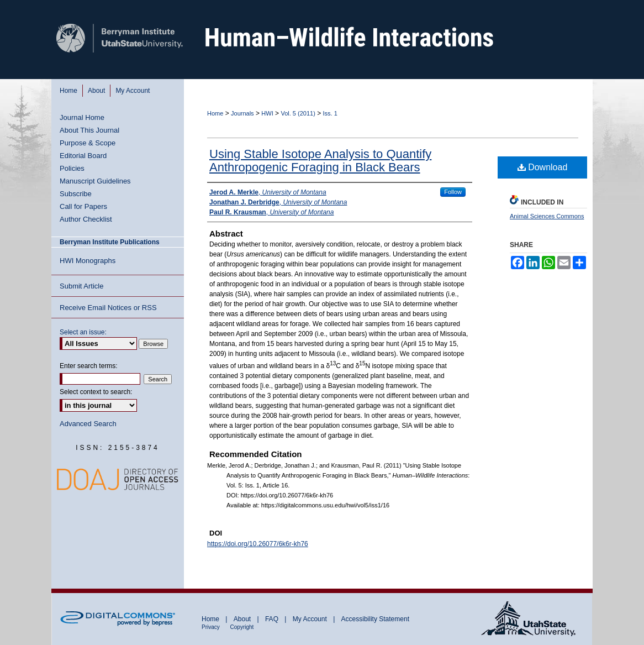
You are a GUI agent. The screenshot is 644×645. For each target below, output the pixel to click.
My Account (311, 619)
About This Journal (89, 130)
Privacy (212, 627)
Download (543, 167)
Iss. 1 (330, 113)
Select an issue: (83, 332)
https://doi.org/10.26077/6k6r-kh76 (258, 544)
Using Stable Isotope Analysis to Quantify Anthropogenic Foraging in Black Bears (320, 161)
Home (215, 113)
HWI (267, 113)
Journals (242, 113)
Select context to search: (96, 392)
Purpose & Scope (88, 143)
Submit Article (81, 286)
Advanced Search (88, 424)
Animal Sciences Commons (547, 216)
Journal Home (82, 117)
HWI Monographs (88, 261)
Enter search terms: (89, 366)
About (243, 619)
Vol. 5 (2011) (298, 113)
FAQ (273, 619)
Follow (453, 192)
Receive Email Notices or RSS (108, 308)
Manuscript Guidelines (95, 181)
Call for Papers (83, 206)
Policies (72, 168)
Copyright (242, 627)
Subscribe (76, 194)
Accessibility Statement (375, 619)
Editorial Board (83, 156)
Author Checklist (86, 219)
